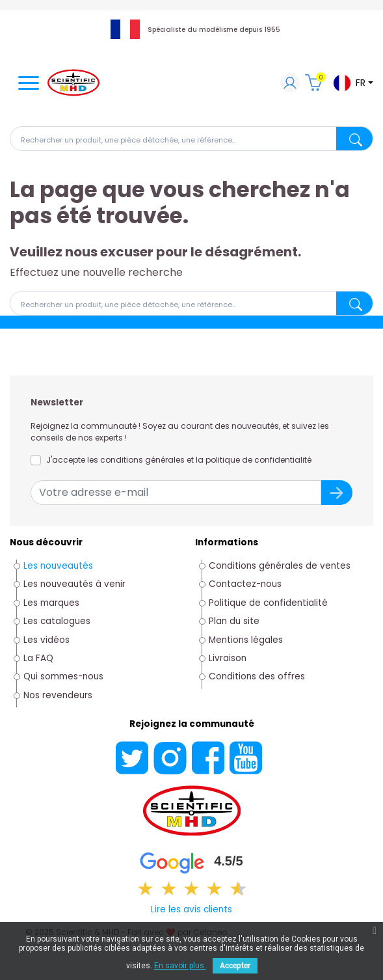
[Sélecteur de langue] (353, 83)
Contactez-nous (245, 584)
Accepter (235, 966)
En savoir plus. (180, 966)
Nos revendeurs (58, 695)
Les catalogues (57, 621)
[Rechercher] (191, 139)
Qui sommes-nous (63, 676)
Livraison (228, 658)
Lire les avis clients (191, 909)
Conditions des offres (257, 676)
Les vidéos (46, 640)
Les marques (51, 603)
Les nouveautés (58, 566)
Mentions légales (246, 640)
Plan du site (234, 621)
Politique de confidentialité (268, 603)
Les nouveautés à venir (74, 584)
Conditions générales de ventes (280, 566)
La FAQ (38, 658)
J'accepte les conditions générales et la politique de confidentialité (179, 460)
